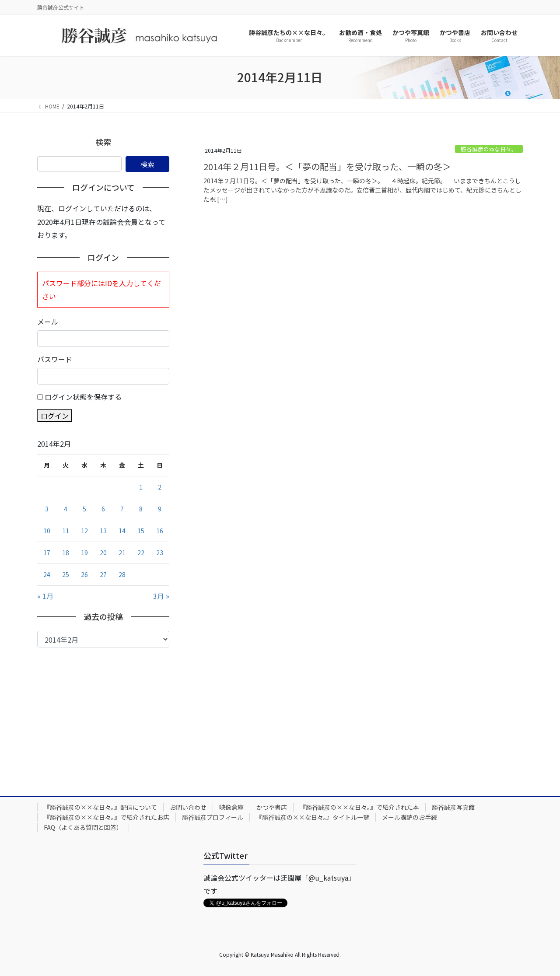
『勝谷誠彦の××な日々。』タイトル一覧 (313, 817)
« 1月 (45, 596)
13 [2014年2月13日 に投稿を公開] (103, 531)
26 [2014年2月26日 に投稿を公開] (84, 574)
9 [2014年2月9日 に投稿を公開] (160, 509)
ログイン (55, 416)
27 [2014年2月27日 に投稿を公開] (103, 574)
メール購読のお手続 (409, 817)
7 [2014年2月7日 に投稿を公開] (122, 509)
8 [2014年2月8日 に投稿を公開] (141, 509)
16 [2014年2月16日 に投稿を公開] (160, 531)
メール (48, 322)
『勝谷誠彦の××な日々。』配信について (100, 807)
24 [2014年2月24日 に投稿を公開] (47, 574)
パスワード (55, 359)
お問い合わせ (188, 807)
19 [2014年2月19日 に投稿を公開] (84, 553)
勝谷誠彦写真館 (453, 807)
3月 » (161, 596)
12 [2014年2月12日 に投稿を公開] (84, 531)
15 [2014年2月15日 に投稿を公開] (141, 531)
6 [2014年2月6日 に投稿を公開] (103, 509)
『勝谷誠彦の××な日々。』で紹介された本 (359, 807)
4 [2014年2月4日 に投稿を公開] (66, 509)
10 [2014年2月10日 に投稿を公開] (47, 531)
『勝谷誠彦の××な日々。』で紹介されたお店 (107, 817)
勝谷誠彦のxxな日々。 (489, 149)
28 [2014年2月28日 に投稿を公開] (122, 574)
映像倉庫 (231, 807)
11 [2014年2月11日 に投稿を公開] (66, 531)
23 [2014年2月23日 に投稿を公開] (160, 553)
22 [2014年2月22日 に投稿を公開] (141, 553)
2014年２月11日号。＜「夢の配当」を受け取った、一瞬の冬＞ (327, 166)
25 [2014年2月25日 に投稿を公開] (66, 574)
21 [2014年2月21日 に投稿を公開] (122, 553)
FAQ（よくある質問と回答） (83, 827)
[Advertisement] (103, 713)
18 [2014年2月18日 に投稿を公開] (66, 553)
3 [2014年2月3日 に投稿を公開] (47, 509)
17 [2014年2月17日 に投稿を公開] (47, 553)
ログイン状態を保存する (83, 397)
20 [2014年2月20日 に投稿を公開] (103, 553)
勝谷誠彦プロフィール (213, 817)
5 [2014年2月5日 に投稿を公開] (84, 509)
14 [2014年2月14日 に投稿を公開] (122, 531)
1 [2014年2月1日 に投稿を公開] (141, 487)
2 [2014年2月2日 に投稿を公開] (160, 487)
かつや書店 (272, 807)
